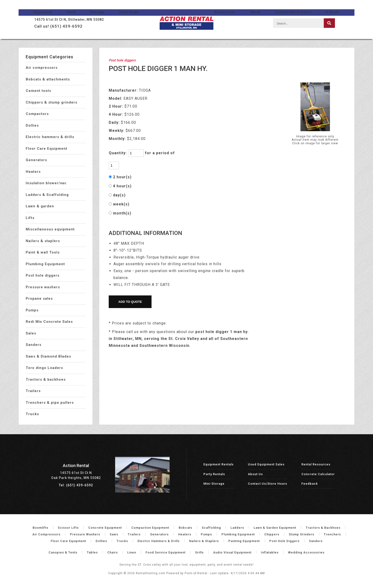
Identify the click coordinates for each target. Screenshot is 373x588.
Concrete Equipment (105, 528)
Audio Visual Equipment (232, 552)
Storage (82, 7)
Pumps (32, 310)
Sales (31, 333)
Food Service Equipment (166, 552)
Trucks (32, 414)
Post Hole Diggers (284, 541)
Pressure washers (43, 287)
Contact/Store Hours (308, 7)
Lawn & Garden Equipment (275, 528)
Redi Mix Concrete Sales (49, 322)
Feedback (310, 484)
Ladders (237, 528)
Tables (92, 552)
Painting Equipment (244, 541)
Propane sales (39, 299)
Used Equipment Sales (266, 464)
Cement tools (38, 91)
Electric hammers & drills (50, 137)
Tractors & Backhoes (323, 528)
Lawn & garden (40, 206)
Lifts (30, 218)
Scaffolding (211, 528)
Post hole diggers (43, 275)
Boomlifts (40, 528)
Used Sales (114, 7)
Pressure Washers (85, 534)
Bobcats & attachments (48, 79)
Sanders (34, 345)
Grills (199, 552)
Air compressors (42, 68)
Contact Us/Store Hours (267, 484)
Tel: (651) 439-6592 (76, 485)
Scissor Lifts (68, 528)
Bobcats (185, 528)
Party (56, 7)
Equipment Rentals (218, 464)
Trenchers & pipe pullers (50, 403)
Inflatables (270, 552)
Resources (240, 7)
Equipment (28, 7)
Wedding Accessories (306, 552)
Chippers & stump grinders (52, 102)
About (270, 7)
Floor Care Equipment (47, 149)
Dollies (32, 125)
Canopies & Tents (63, 552)
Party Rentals (214, 474)
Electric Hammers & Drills (159, 541)
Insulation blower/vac (46, 183)
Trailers (33, 391)
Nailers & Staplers (204, 541)
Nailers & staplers (43, 241)
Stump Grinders (302, 534)
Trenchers (332, 534)
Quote (348, 7)
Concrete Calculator (318, 474)
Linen (132, 552)
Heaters (33, 172)
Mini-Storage (214, 484)
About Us (255, 474)
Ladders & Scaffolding (47, 195)
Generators (36, 160)
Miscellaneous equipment (50, 229)
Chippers (272, 534)
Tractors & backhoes (46, 379)
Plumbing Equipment (45, 264)
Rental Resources (316, 464)
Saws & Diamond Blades (48, 356)
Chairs (113, 552)
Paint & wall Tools (43, 252)
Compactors (37, 114)
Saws (114, 534)
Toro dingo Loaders (44, 368)
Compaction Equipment (150, 528)
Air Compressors (46, 534)
